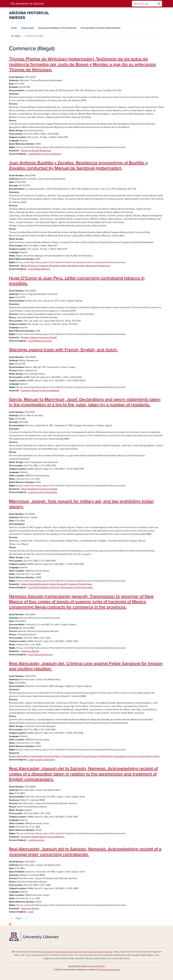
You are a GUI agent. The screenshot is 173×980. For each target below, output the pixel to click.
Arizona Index (27, 28)
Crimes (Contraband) (49, 391)
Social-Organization (83, 587)
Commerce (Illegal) (30, 151)
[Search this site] (144, 4)
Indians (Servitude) (58, 584)
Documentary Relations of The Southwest (57, 28)
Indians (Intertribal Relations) (34, 584)
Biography (50, 760)
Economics (47, 154)
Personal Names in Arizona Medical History (101, 28)
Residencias (45, 151)
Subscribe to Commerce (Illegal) (10, 924)
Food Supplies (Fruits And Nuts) (45, 756)
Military (37, 154)
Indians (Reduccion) (88, 266)
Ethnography (51, 492)
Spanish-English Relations (52, 837)
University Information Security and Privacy (87, 966)
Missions (57, 154)
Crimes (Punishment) (71, 756)
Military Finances (29, 266)
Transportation (120, 756)
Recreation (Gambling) (67, 266)
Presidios (25, 338)
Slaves (89, 584)
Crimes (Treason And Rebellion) (97, 756)
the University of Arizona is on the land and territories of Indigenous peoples (76, 952)
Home (14, 28)
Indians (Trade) (153, 756)
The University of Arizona (109, 970)
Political (38, 587)
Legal (31, 154)
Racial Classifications (19, 756)
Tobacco (34, 338)
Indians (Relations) (30, 489)
